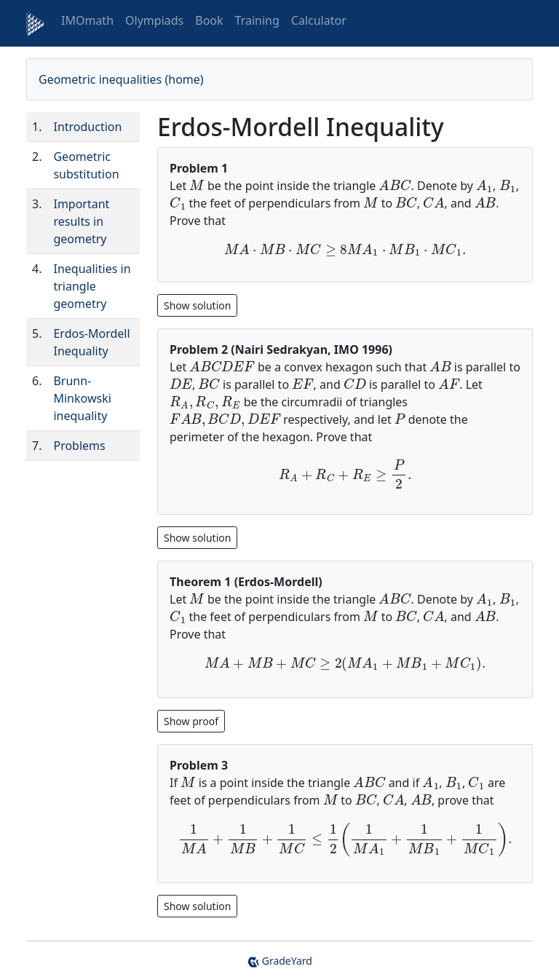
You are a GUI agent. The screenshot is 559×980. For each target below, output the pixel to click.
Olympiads (154, 20)
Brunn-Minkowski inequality (82, 398)
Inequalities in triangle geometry (92, 286)
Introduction (87, 127)
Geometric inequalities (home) (121, 79)
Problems (79, 446)
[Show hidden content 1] (197, 537)
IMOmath (87, 20)
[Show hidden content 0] (197, 304)
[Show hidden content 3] (197, 905)
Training (257, 20)
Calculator (319, 20)
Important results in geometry (81, 221)
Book (209, 20)
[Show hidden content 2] (191, 719)
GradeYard (279, 961)
